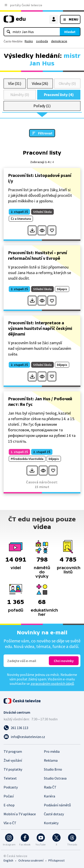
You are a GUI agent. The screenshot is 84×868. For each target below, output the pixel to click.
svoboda (42, 41)
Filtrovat (45, 133)
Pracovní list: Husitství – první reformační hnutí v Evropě (38, 255)
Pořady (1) (42, 106)
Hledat (70, 32)
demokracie (59, 41)
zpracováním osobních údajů (52, 683)
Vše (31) (15, 83)
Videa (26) (40, 83)
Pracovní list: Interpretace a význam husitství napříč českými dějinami (40, 328)
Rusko (29, 41)
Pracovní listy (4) (59, 95)
